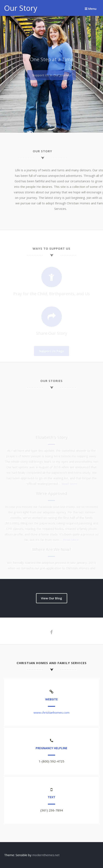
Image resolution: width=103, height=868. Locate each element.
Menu (91, 9)
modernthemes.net (46, 855)
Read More (69, 488)
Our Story (21, 8)
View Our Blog (51, 598)
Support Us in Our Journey (52, 74)
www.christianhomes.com (51, 712)
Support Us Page (52, 351)
